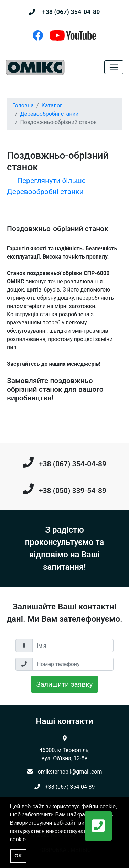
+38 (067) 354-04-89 (71, 12)
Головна (23, 106)
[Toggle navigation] (114, 67)
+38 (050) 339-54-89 (73, 491)
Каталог (52, 106)
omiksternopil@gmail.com (70, 772)
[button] (98, 826)
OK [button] (18, 856)
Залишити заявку (64, 684)
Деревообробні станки (50, 114)
